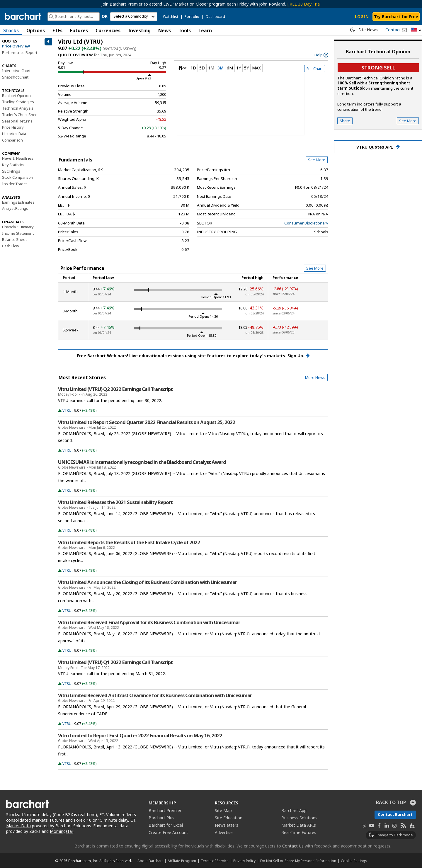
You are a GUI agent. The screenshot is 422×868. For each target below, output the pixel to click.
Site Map (223, 810)
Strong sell (378, 68)
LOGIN (362, 17)
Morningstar (61, 831)
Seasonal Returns (17, 121)
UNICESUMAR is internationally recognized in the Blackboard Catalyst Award (142, 462)
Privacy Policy (244, 861)
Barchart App (294, 810)
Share (345, 121)
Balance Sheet (14, 239)
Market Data (18, 826)
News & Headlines (18, 158)
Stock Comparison (18, 177)
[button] (416, 30)
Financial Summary (18, 227)
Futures (79, 30)
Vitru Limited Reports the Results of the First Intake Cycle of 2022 (129, 542)
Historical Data (14, 134)
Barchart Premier (165, 810)
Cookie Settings (354, 861)
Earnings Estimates (18, 202)
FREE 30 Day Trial (304, 4)
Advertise (224, 832)
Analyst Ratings (15, 208)
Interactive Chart (16, 71)
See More (317, 160)
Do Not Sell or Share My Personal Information (298, 861)
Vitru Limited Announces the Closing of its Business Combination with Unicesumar (147, 582)
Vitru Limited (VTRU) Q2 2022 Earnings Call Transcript (115, 389)
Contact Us (293, 846)
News (165, 30)
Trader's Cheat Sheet (20, 115)
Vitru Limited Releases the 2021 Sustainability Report (115, 502)
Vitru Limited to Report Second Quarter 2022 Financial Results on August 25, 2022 (147, 422)
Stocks (11, 30)
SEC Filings (11, 171)
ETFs (57, 30)
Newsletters (227, 825)
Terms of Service (215, 861)
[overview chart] (251, 108)
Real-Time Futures (299, 832)
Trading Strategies (18, 102)
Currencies (108, 30)
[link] (321, 55)
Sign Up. (298, 356)
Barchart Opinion (16, 96)
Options (36, 30)
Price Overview (16, 46)
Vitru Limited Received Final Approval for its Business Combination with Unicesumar (149, 622)
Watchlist (171, 17)
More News (315, 377)
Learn (205, 30)
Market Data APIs (299, 825)
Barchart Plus (161, 818)
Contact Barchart (395, 814)
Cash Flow (11, 246)
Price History (13, 127)
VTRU (67, 410)
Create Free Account (168, 832)
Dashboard (215, 17)
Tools (185, 30)
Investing (139, 30)
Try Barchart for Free (396, 17)
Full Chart (315, 69)
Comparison (12, 140)
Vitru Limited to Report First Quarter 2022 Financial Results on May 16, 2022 (140, 736)
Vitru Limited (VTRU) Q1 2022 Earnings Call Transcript (115, 662)
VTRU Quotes (378, 147)
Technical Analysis (18, 108)
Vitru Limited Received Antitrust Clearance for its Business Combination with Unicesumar (155, 695)
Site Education (229, 818)
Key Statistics (13, 165)
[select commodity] (134, 17)
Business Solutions (299, 818)
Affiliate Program (182, 861)
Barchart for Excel (166, 825)
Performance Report (19, 52)
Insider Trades (15, 184)
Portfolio (192, 17)
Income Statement (18, 233)
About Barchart (150, 861)
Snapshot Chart (15, 77)
